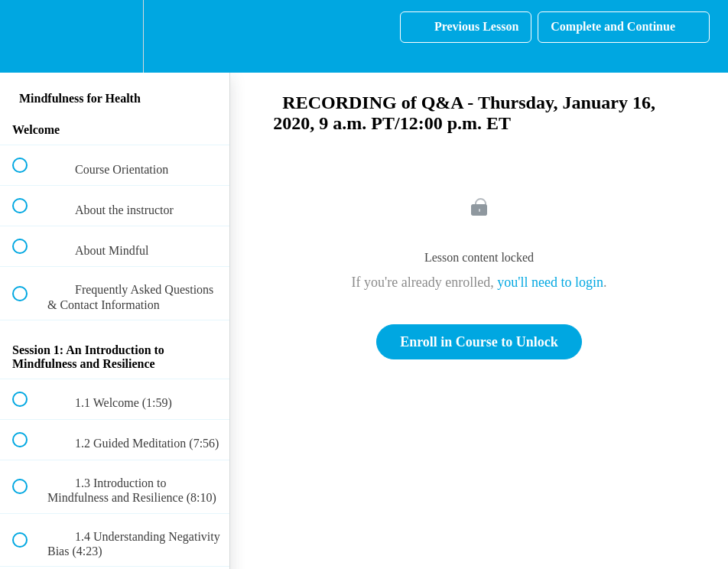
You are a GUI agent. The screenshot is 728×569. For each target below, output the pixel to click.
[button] (28, 36)
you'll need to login (550, 282)
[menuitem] (115, 36)
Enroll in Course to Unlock (479, 342)
